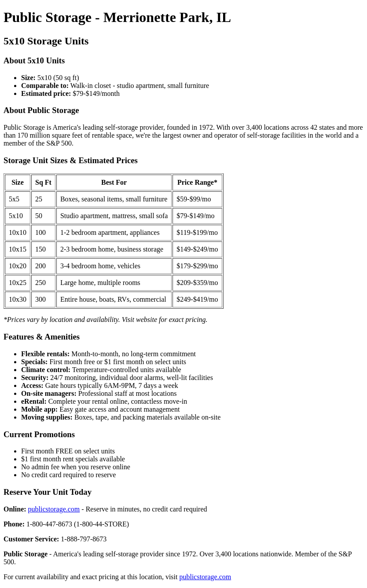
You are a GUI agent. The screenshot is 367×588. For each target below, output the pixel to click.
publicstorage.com (54, 509)
